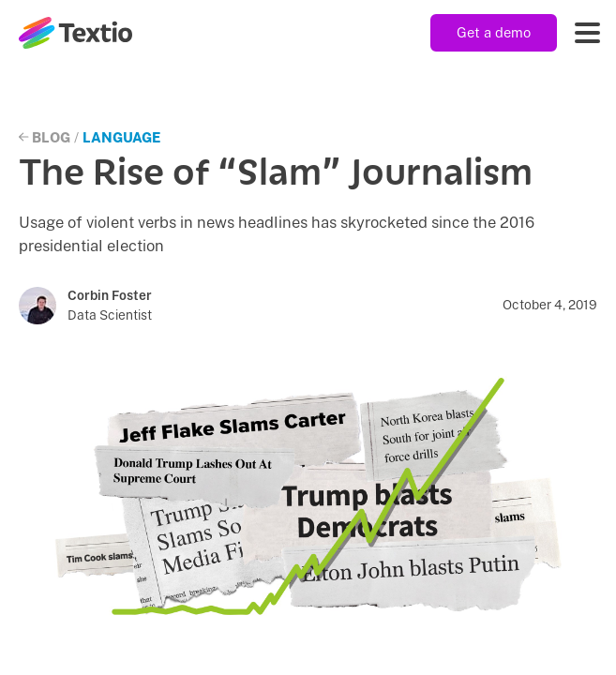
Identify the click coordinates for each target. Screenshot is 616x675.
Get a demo (494, 32)
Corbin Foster (110, 295)
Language (121, 137)
